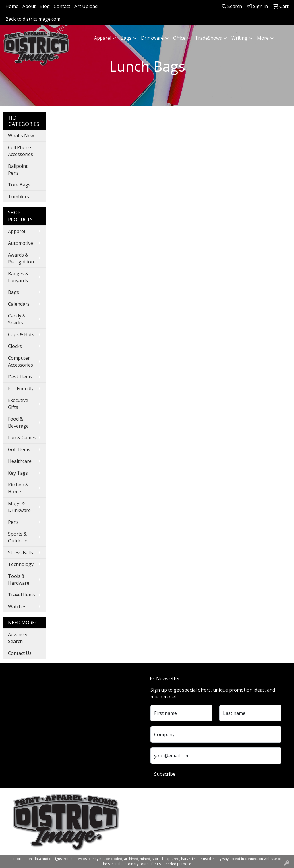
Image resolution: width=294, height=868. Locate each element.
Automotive (21, 243)
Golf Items (19, 449)
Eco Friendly (21, 388)
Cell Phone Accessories (21, 151)
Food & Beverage (18, 422)
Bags (126, 38)
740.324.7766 (164, 829)
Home (12, 6)
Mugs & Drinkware (19, 507)
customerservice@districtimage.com (189, 836)
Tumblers (19, 197)
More (263, 38)
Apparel (103, 38)
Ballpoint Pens (18, 170)
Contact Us (20, 653)
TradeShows (208, 38)
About (29, 6)
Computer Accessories (21, 361)
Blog (45, 6)
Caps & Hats (21, 334)
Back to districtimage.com (33, 19)
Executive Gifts (18, 404)
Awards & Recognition (21, 258)
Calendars (19, 304)
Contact (62, 6)
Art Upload (86, 6)
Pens (13, 522)
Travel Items (22, 595)
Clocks (15, 346)
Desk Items (20, 377)
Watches (17, 607)
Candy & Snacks (17, 319)
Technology (21, 564)
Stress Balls (21, 553)
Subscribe (165, 774)
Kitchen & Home (18, 488)
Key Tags (18, 473)
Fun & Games (22, 438)
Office (179, 38)
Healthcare (20, 461)
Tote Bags (19, 185)
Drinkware (152, 38)
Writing (239, 38)
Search (232, 6)
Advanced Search (18, 638)
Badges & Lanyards (18, 277)
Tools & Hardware (19, 580)
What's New (21, 136)
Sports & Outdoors (18, 537)
